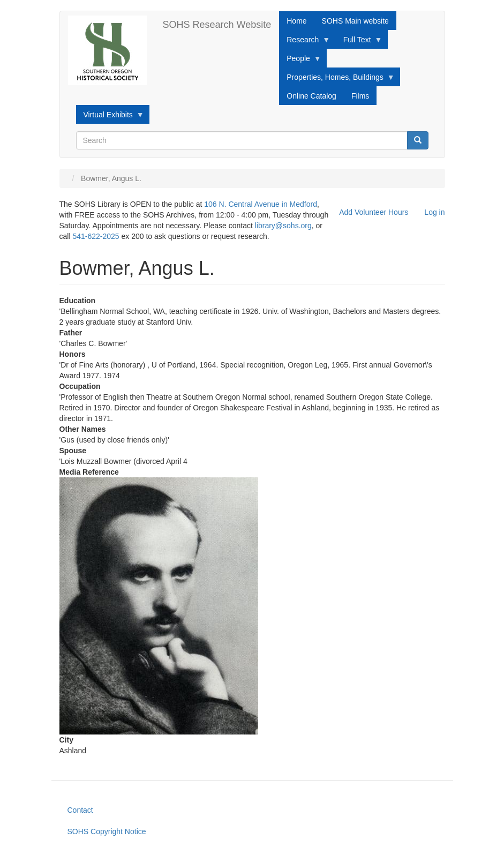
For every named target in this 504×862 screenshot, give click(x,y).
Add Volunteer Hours (374, 212)
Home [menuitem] (296, 21)
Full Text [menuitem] (359, 42)
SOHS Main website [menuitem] (355, 21)
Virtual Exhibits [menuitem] (110, 117)
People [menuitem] (300, 61)
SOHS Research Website (217, 25)
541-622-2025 (96, 236)
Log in (434, 212)
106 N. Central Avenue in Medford (261, 204)
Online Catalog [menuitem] (311, 96)
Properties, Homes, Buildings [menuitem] (337, 80)
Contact (80, 810)
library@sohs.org (283, 226)
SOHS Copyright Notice (107, 831)
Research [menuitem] (304, 42)
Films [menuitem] (360, 96)
